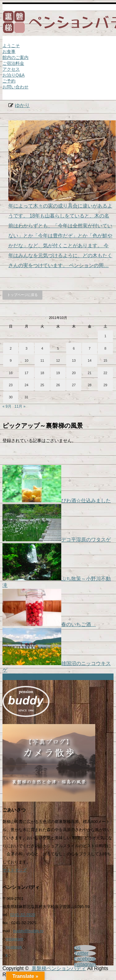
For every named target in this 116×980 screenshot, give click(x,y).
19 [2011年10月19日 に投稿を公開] (58, 373)
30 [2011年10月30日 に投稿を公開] (11, 397)
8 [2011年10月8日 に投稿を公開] (105, 348)
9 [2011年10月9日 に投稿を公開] (11, 360)
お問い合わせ (15, 87)
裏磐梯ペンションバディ (59, 968)
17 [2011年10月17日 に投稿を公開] (26, 373)
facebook (14, 947)
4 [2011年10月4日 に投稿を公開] (42, 348)
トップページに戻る (22, 295)
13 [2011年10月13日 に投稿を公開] (74, 360)
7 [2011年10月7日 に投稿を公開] (89, 348)
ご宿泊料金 (13, 63)
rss (77, 948)
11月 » (20, 406)
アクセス (11, 69)
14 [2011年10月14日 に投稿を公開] (89, 360)
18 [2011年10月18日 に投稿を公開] (42, 373)
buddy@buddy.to (28, 931)
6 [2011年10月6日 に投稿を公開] (74, 348)
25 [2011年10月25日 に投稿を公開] (42, 385)
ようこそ (11, 46)
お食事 (9, 51)
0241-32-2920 (23, 915)
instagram (14, 939)
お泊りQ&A (14, 75)
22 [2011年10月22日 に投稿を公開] (105, 373)
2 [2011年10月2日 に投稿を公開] (11, 348)
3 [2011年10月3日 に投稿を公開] (26, 348)
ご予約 (9, 81)
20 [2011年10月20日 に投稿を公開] (74, 373)
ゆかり (22, 105)
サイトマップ (15, 870)
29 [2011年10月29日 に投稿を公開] (105, 385)
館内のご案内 (15, 57)
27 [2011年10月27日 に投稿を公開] (74, 385)
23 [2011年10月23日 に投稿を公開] (11, 385)
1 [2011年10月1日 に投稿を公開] (105, 336)
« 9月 (7, 406)
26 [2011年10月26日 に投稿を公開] (58, 385)
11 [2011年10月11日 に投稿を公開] (42, 360)
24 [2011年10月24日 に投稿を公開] (26, 385)
